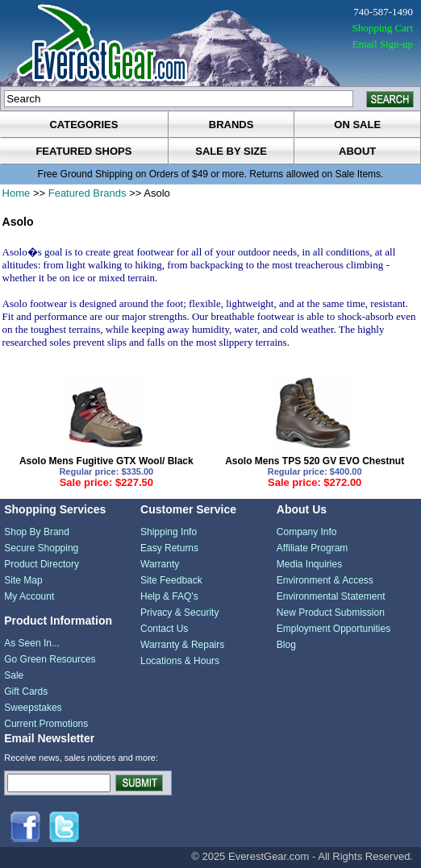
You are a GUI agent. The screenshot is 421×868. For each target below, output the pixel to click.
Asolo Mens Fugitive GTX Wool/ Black (106, 461)
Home (17, 193)
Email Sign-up (383, 44)
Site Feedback (171, 580)
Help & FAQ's (169, 596)
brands (231, 125)
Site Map (23, 580)
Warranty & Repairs (182, 645)
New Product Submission (331, 613)
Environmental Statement (331, 596)
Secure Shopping (41, 548)
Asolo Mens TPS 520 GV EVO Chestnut (315, 461)
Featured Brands (88, 193)
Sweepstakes (33, 708)
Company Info (307, 532)
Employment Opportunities (333, 629)
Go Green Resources (50, 659)
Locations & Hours (180, 661)
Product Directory (42, 564)
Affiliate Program (312, 548)
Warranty (160, 564)
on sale (357, 125)
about (357, 151)
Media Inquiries (309, 564)
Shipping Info (169, 532)
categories (83, 125)
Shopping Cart (383, 28)
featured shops (83, 151)
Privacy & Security (179, 613)
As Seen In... (32, 643)
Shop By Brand (37, 532)
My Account (29, 596)
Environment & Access (325, 580)
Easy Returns (169, 548)
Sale (14, 675)
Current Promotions (46, 724)
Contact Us (164, 629)
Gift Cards (26, 691)
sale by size (231, 151)
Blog (286, 645)
